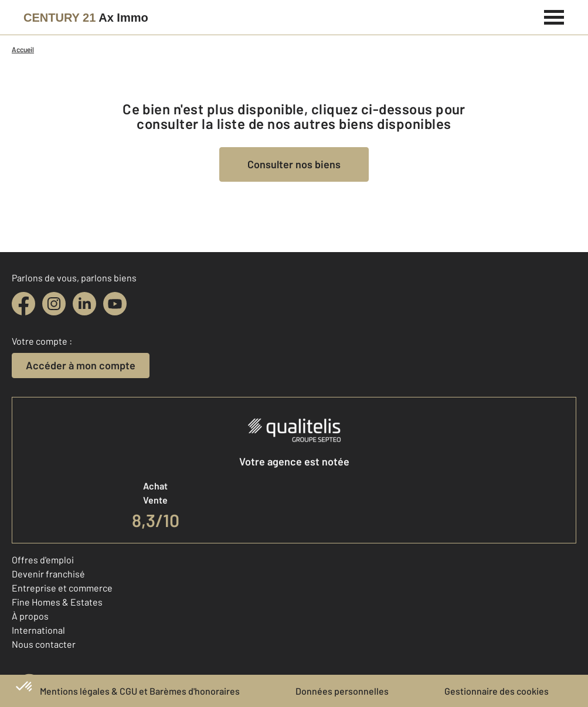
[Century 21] (86, 18)
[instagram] (54, 304)
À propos (30, 616)
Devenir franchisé (48, 574)
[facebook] (23, 304)
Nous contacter (44, 644)
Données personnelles (342, 691)
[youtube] (115, 304)
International (38, 630)
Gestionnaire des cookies (497, 691)
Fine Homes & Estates (57, 602)
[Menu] (554, 16)
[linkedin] (84, 304)
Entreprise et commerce (62, 588)
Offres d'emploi (43, 560)
